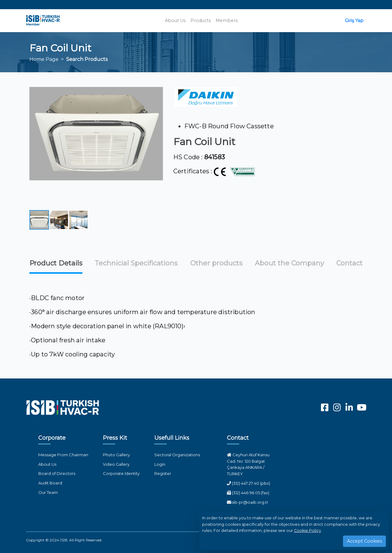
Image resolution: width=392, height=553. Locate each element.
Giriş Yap (354, 21)
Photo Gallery (116, 455)
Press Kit (115, 438)
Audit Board (50, 483)
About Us (175, 21)
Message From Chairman (63, 455)
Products (201, 21)
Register (163, 473)
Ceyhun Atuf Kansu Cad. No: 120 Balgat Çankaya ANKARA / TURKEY (248, 464)
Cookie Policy (307, 530)
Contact (238, 438)
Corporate (52, 438)
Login (160, 464)
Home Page (44, 59)
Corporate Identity (121, 473)
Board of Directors (57, 473)
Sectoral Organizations (177, 455)
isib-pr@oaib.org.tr (248, 502)
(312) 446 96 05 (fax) (248, 493)
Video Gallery (116, 464)
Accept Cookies (364, 541)
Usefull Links (172, 438)
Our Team (48, 492)
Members (227, 21)
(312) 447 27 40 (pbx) (249, 483)
